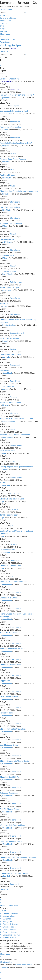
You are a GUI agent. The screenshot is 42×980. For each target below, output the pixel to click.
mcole (5, 306)
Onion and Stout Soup (9, 793)
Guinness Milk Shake (8, 598)
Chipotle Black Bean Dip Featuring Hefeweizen (19, 857)
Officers (13, 49)
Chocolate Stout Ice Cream (11, 665)
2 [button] (1, 63)
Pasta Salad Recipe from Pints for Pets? (16, 143)
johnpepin (6, 98)
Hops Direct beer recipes (10, 207)
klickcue (6, 162)
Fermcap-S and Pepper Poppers (13, 159)
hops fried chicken (7, 387)
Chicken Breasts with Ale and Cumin (14, 761)
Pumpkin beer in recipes (10, 288)
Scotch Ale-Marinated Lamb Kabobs (14, 582)
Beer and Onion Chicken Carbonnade (15, 435)
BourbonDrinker (9, 325)
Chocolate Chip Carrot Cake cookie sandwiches (19, 191)
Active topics (5, 42)
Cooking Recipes (11, 45)
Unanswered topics (8, 39)
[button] (0, 65)
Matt (12, 186)
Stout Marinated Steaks (9, 697)
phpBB (5, 967)
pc (3, 502)
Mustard (3, 483)
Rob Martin (7, 178)
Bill (11, 170)
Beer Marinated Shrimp (9, 745)
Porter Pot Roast (7, 713)
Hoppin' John (5, 681)
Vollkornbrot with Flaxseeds (11, 223)
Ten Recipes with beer (9, 515)
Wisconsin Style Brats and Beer (12, 825)
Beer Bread (5, 304)
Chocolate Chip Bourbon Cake (12, 499)
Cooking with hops (7, 175)
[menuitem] (8, 18)
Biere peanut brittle (7, 451)
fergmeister (15, 365)
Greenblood (7, 373)
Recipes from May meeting (11, 127)
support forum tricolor (24, 965)
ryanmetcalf (7, 82)
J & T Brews (7, 242)
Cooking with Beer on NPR (11, 354)
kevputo (5, 146)
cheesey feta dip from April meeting (14, 873)
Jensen (5, 389)
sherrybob (6, 485)
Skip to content (6, 9)
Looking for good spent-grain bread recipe (17, 467)
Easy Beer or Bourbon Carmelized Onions (17, 419)
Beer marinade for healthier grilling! (14, 111)
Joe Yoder (6, 357)
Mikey (5, 226)
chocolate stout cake (8, 271)
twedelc (5, 341)
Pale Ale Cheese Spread (10, 809)
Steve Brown (7, 114)
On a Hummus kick (8, 550)
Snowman (6, 552)
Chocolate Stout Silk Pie (10, 777)
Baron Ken (14, 381)
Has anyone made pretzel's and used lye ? (17, 95)
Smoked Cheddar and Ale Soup (12, 649)
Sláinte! (5, 130)
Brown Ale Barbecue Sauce (11, 841)
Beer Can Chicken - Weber (11, 403)
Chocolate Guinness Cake (10, 566)
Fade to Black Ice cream (10, 338)
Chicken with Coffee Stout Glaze (13, 729)
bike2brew (14, 510)
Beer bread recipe (7, 239)
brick (4, 453)
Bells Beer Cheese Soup (10, 79)
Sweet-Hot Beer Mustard (10, 633)
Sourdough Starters (8, 255)
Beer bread (4, 370)
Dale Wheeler (8, 274)
